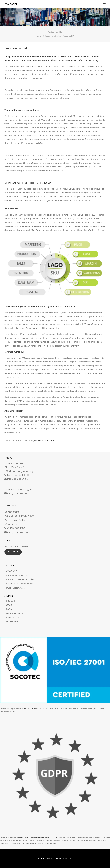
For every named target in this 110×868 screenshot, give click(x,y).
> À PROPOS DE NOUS (16, 575)
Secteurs (46, 36)
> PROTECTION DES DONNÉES (19, 580)
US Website (11, 524)
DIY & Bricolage (56, 36)
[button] (104, 4)
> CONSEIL (10, 605)
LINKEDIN (23, 547)
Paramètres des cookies (20, 584)
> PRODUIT (10, 601)
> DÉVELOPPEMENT (14, 613)
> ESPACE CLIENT (13, 617)
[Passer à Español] (51, 441)
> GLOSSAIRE (11, 622)
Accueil (39, 36)
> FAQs (8, 609)
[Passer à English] (34, 441)
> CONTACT (11, 571)
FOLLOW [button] (13, 552)
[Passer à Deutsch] (42, 441)
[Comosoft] (11, 4)
